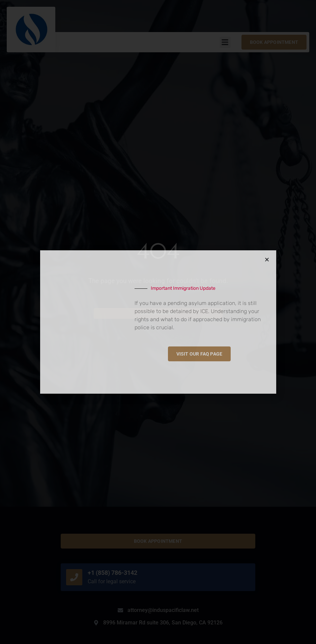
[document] (158, 322)
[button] (267, 260)
